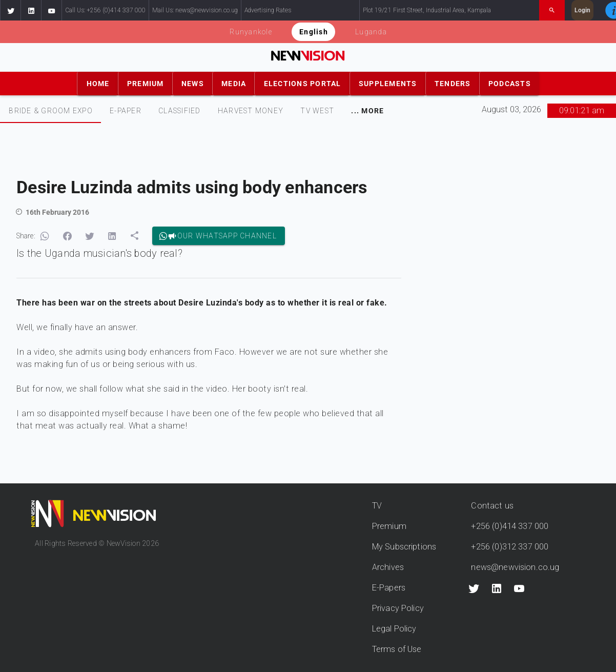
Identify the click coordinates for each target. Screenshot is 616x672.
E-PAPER (126, 111)
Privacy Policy (398, 608)
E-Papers (389, 588)
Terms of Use (397, 649)
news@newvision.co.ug (515, 567)
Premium (389, 526)
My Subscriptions (404, 547)
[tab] (50, 111)
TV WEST (317, 111)
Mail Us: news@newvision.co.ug (195, 10)
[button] (10, 10)
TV (377, 506)
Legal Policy (394, 629)
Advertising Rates (268, 10)
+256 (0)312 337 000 (510, 547)
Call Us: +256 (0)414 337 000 (105, 10)
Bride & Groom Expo (51, 111)
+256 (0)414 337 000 (510, 526)
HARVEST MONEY (251, 111)
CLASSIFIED (180, 111)
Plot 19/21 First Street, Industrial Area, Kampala (427, 10)
